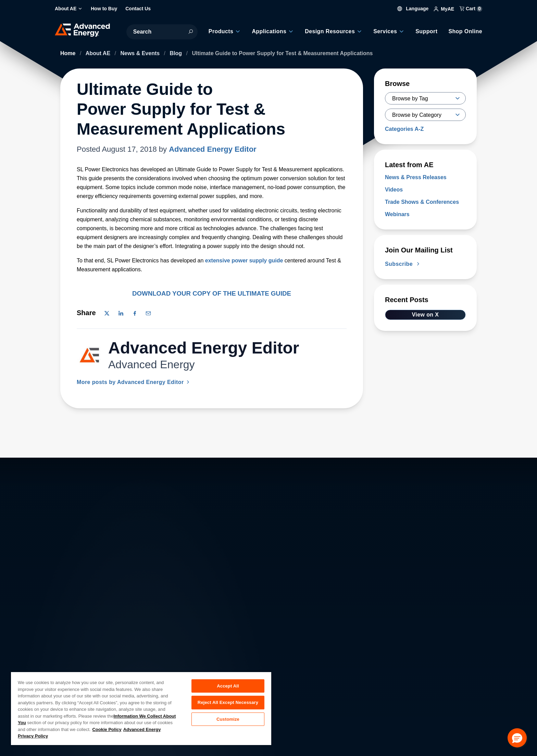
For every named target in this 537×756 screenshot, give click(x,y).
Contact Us (74, 665)
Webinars (397, 214)
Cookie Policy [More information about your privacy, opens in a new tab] (107, 729)
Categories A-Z (404, 129)
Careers (177, 650)
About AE (99, 53)
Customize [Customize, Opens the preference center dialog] (228, 720)
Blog (177, 53)
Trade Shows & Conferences (422, 202)
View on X (426, 315)
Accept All (228, 686)
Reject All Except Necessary (228, 703)
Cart (471, 9)
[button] (517, 738)
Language (413, 9)
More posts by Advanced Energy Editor (134, 382)
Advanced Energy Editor (213, 149)
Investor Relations (189, 665)
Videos (394, 190)
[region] (141, 708)
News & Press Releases (416, 177)
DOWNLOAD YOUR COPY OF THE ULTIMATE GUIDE (212, 293)
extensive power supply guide (244, 261)
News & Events (141, 53)
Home (69, 53)
